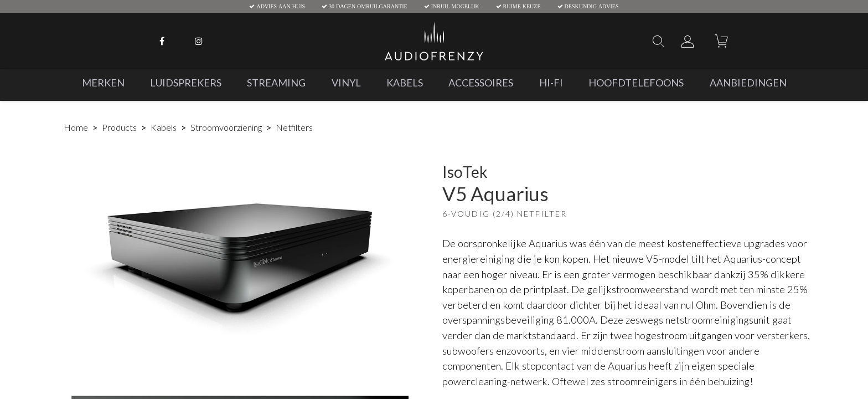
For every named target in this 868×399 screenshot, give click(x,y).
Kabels (164, 127)
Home (76, 127)
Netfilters (294, 127)
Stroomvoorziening (226, 127)
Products (119, 127)
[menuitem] (103, 83)
